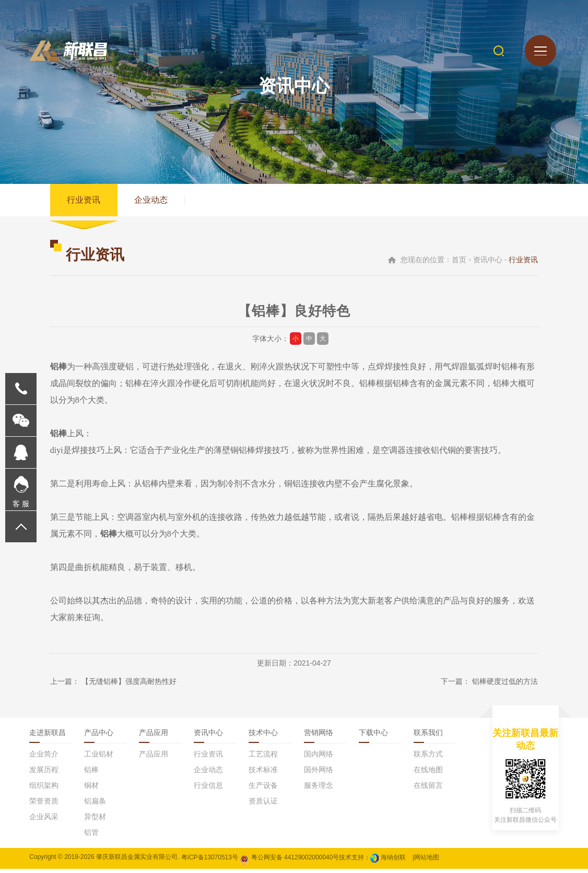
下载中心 (373, 737)
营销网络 (319, 737)
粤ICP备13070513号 (210, 861)
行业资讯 (85, 202)
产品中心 (99, 737)
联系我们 (428, 737)
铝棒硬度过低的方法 (505, 685)
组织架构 (44, 789)
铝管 (91, 836)
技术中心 (263, 737)
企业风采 (44, 821)
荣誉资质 (44, 805)
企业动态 (155, 202)
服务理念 (319, 789)
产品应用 (154, 737)
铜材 (91, 789)
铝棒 (91, 774)
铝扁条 (95, 805)
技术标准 (263, 774)
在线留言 (428, 789)
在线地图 (428, 774)
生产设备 (263, 789)
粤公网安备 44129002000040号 (289, 861)
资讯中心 (208, 737)
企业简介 (44, 758)
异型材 (95, 821)
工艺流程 (263, 758)
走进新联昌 (48, 737)
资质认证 (263, 805)
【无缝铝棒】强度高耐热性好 (129, 685)
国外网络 (319, 774)
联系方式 (428, 758)
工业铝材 (99, 758)
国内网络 (319, 758)
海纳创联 (393, 861)
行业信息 (208, 789)
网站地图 (427, 861)
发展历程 (44, 774)
